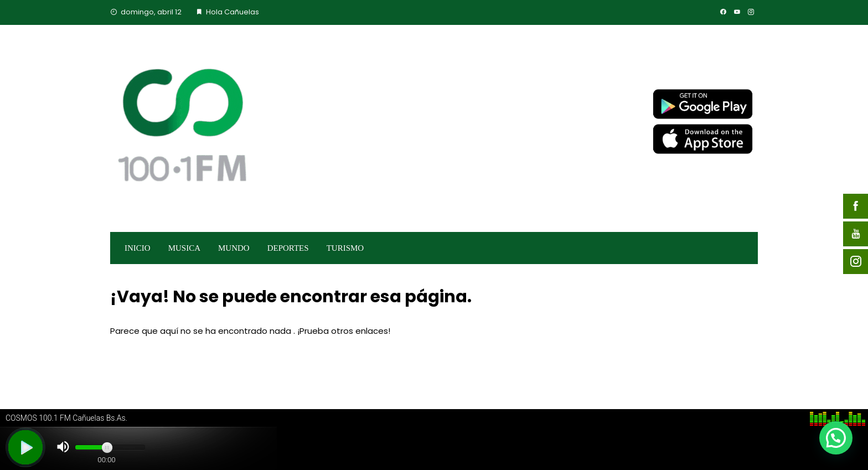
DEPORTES (288, 248)
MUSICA (184, 248)
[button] (836, 438)
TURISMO (345, 248)
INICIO (138, 248)
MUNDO (234, 248)
